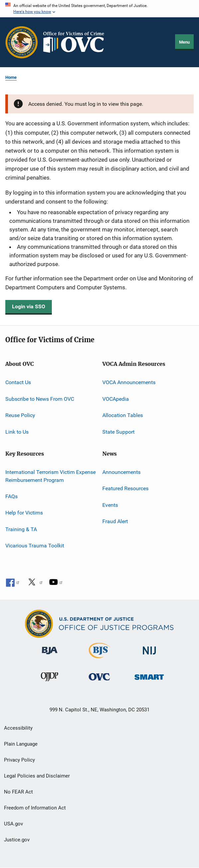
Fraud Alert (115, 521)
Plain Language (21, 744)
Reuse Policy (20, 415)
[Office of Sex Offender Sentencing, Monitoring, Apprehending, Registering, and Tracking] (149, 684)
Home (11, 77)
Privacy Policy (19, 760)
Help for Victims (24, 513)
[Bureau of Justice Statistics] (99, 659)
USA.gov (13, 824)
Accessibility (18, 728)
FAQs (11, 496)
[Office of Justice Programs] (22, 42)
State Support (118, 432)
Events (110, 505)
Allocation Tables (123, 415)
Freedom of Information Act (35, 808)
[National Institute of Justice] (149, 658)
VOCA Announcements (129, 382)
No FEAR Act (18, 792)
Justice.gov (17, 840)
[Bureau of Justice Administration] (50, 658)
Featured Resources (125, 488)
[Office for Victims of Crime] (99, 684)
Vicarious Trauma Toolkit (35, 546)
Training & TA (21, 529)
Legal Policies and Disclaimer (37, 776)
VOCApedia (116, 399)
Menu (184, 42)
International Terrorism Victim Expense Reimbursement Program (50, 476)
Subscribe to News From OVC (40, 399)
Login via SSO (29, 306)
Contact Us (18, 382)
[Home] (76, 42)
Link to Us (17, 432)
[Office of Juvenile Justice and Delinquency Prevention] (50, 684)
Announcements (121, 472)
